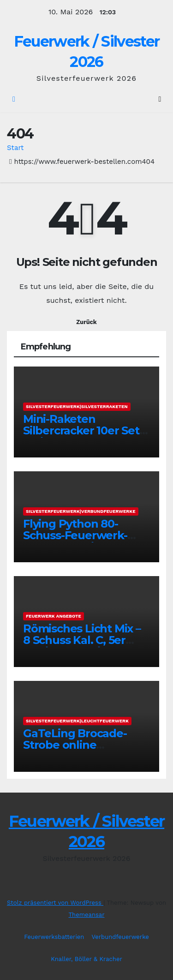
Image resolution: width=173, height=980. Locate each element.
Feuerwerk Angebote (54, 616)
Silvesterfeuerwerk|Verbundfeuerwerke (81, 511)
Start (15, 148)
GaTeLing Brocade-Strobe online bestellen (75, 745)
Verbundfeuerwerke (120, 937)
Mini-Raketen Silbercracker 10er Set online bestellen (81, 430)
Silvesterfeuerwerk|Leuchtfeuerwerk (77, 721)
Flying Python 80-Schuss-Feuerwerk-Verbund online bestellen (75, 541)
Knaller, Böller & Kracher (86, 959)
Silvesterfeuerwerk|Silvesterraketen (77, 406)
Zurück (86, 322)
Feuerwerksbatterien (54, 937)
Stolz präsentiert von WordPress (55, 903)
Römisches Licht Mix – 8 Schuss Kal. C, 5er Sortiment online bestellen (82, 646)
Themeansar (87, 915)
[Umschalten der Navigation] (160, 99)
